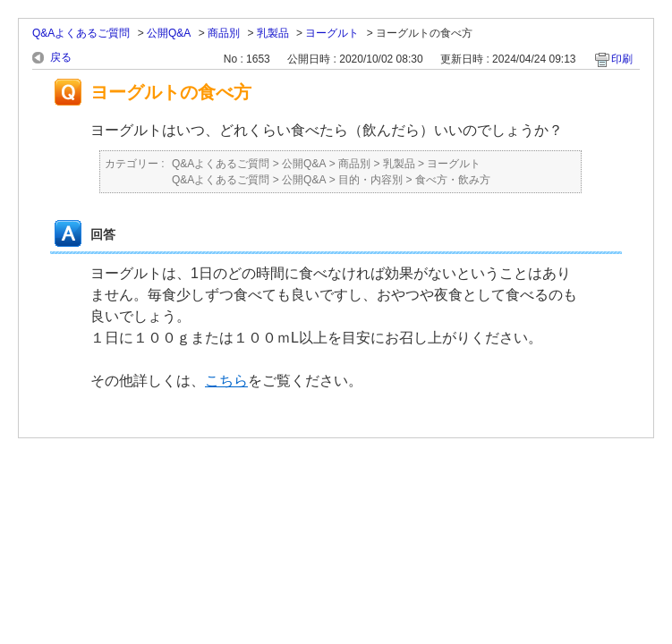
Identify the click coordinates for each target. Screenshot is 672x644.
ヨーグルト (332, 33)
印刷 (622, 59)
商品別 (224, 33)
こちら (226, 381)
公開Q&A (169, 33)
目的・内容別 (370, 180)
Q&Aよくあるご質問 (81, 33)
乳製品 (273, 33)
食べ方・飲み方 (453, 180)
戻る (61, 57)
